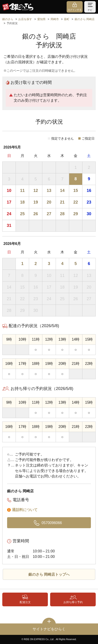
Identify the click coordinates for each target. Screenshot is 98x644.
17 (9, 202)
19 (36, 202)
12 (36, 191)
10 (9, 191)
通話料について (25, 510)
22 (76, 202)
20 (49, 202)
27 (49, 214)
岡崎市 (55, 19)
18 (22, 202)
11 (22, 191)
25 (22, 214)
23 (89, 202)
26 (36, 214)
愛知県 (41, 19)
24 (9, 214)
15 (76, 191)
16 (89, 191)
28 (62, 214)
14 (62, 191)
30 (89, 214)
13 (49, 191)
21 (62, 202)
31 (9, 225)
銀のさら (8, 19)
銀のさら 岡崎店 (85, 19)
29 (76, 214)
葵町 (67, 19)
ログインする (75, 10)
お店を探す (25, 19)
